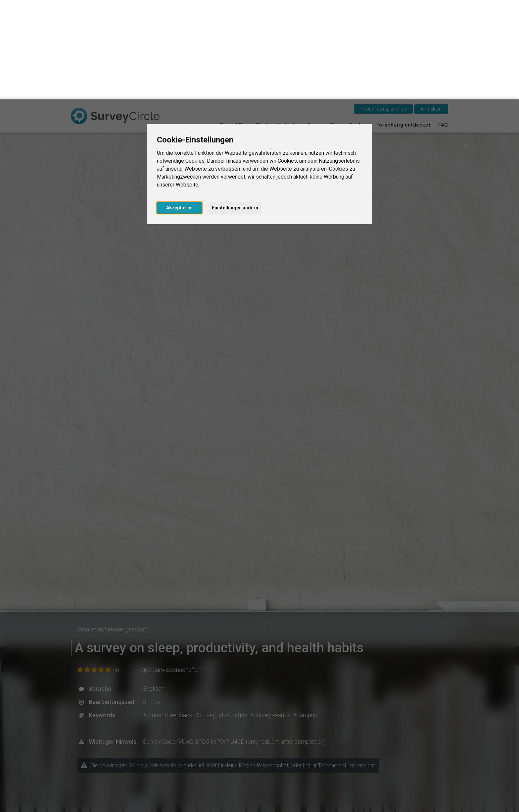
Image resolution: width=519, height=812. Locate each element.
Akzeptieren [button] (179, 108)
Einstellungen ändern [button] (235, 108)
